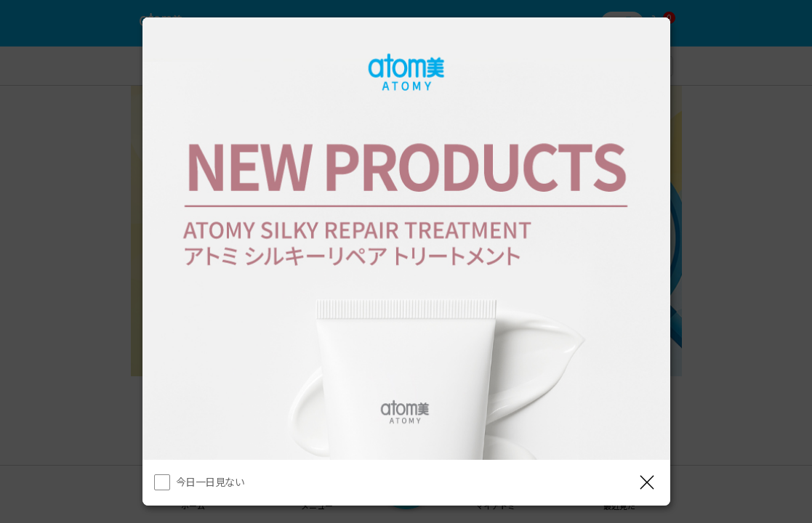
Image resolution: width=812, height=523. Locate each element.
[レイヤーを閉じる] (647, 482)
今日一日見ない (210, 482)
